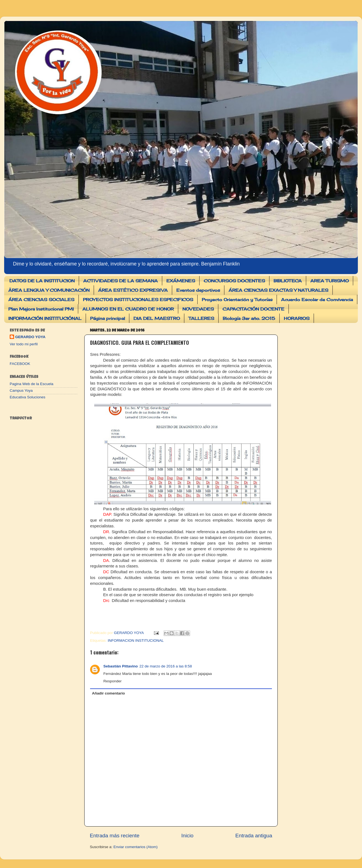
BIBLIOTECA (288, 281)
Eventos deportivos (198, 290)
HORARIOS (297, 318)
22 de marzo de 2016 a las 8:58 (166, 666)
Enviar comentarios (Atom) (136, 847)
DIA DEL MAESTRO (157, 318)
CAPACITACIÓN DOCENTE (253, 309)
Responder (112, 681)
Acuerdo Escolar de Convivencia (317, 300)
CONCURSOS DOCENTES (234, 281)
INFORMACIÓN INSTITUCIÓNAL (45, 318)
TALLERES (201, 318)
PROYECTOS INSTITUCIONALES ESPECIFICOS (138, 300)
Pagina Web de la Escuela (32, 384)
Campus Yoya (21, 390)
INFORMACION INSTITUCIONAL (136, 641)
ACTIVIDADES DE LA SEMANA (120, 281)
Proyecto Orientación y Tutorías (237, 300)
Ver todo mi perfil (24, 344)
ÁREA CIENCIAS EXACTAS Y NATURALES (278, 290)
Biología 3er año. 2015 (249, 318)
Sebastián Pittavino (121, 666)
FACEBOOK (20, 364)
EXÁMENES (181, 281)
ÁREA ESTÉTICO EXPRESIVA (133, 290)
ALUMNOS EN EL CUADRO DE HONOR (128, 309)
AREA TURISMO (330, 281)
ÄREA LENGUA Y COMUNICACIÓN (49, 290)
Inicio (187, 836)
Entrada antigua (254, 836)
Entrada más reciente (115, 836)
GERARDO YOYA (30, 337)
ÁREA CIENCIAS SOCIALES (41, 300)
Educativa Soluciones (27, 397)
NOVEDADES (198, 309)
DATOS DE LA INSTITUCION (42, 281)
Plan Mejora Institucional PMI (41, 309)
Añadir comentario (108, 693)
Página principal (107, 318)
